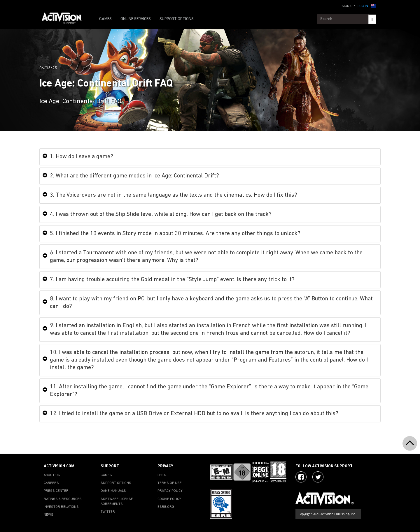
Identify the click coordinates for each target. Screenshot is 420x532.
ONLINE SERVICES (136, 19)
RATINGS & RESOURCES (63, 499)
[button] (374, 6)
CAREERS (51, 483)
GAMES (105, 19)
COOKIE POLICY (169, 499)
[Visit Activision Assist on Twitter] (318, 477)
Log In (363, 6)
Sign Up (348, 6)
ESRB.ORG (166, 507)
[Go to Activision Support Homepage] (65, 19)
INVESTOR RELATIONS (61, 507)
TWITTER (108, 512)
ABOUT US (52, 475)
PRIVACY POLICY (170, 491)
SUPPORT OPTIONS (177, 19)
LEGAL (162, 475)
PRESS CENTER (56, 491)
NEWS (49, 515)
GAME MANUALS (113, 491)
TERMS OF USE (170, 483)
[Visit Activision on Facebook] (301, 477)
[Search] (372, 19)
